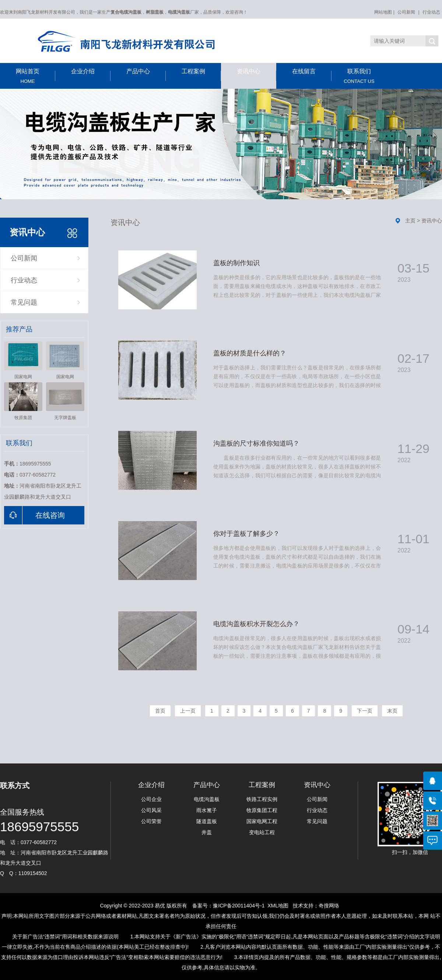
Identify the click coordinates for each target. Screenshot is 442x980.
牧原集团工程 (262, 810)
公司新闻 (406, 12)
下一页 (365, 711)
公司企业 (151, 799)
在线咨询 (34, 515)
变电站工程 (262, 832)
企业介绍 (91, 75)
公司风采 (151, 810)
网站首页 (28, 76)
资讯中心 (257, 75)
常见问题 (24, 302)
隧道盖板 (207, 821)
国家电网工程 (262, 821)
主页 (410, 221)
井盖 (207, 832)
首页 (160, 711)
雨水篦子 (207, 810)
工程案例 (201, 75)
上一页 (188, 711)
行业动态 (431, 12)
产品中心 (146, 75)
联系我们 (359, 76)
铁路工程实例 (262, 799)
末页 (392, 711)
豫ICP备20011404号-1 (239, 906)
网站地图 (383, 12)
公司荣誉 (151, 821)
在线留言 (312, 75)
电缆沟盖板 (207, 799)
